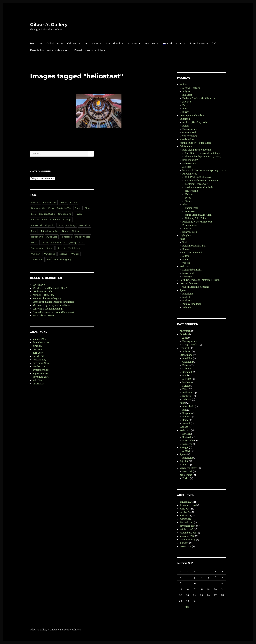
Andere (150, 44)
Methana (187, 382)
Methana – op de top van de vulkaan (51, 305)
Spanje (132, 44)
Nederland (113, 44)
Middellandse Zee (49, 231)
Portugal (184, 448)
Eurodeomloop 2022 (203, 44)
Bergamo (187, 413)
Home (34, 44)
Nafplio (189, 194)
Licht (60, 225)
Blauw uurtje (38, 208)
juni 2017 (37, 346)
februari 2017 (40, 360)
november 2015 (41, 377)
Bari (184, 242)
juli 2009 (37, 380)
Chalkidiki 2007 (190, 160)
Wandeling (49, 254)
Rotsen (44, 242)
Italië (95, 44)
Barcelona (188, 294)
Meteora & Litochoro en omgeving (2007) (204, 170)
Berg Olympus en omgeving (197, 150)
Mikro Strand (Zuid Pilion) (199, 215)
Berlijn (186, 126)
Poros (188, 198)
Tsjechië (184, 461)
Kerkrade (55, 220)
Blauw (73, 202)
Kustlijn (67, 220)
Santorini (56, 242)
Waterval (63, 254)
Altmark (36, 202)
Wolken (75, 254)
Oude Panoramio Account (196, 287)
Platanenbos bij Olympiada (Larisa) (203, 157)
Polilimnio (188, 393)
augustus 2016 (40, 373)
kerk (45, 220)
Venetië (186, 263)
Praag (185, 109)
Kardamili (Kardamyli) (197, 184)
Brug (51, 208)
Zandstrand (37, 260)
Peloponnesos (83, 237)
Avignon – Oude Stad (44, 295)
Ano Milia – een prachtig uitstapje (203, 153)
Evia (33, 214)
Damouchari (191, 208)
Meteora (187, 167)
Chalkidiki (188, 362)
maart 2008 (39, 384)
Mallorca (187, 301)
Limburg (71, 225)
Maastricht (84, 225)
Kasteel (35, 220)
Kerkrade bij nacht (192, 270)
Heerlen (187, 434)
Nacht (65, 231)
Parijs (185, 105)
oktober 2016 (40, 367)
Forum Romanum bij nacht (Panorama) (53, 312)
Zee (49, 260)
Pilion (185, 205)
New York (187, 472)
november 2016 (41, 363)
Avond (63, 202)
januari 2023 (39, 339)
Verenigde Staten (188, 468)
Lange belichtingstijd (43, 225)
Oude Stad (52, 237)
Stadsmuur (37, 248)
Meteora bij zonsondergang (47, 298)
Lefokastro (191, 211)
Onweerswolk (189, 133)
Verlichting (74, 248)
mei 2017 (37, 349)
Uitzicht (61, 248)
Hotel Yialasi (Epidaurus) (198, 177)
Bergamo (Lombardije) (194, 246)
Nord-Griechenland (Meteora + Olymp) (200, 280)
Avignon (187, 91)
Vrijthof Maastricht (43, 292)
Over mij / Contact (189, 283)
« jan (187, 607)
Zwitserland (186, 475)
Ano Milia (187, 358)
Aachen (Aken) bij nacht (195, 122)
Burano (186, 249)
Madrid (186, 297)
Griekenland (75, 44)
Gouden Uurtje (47, 214)
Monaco (187, 102)
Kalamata (187, 369)
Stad (82, 242)
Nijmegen (187, 277)
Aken (185, 338)
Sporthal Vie (39, 285)
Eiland (78, 208)
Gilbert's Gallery (49, 24)
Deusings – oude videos (90, 50)
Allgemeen (185, 331)
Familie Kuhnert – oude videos (50, 50)
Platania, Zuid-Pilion (196, 218)
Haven (78, 214)
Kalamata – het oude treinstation (202, 181)
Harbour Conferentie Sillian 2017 (199, 98)
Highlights (185, 235)
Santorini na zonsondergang (48, 309)
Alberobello (188, 406)
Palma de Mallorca (192, 304)
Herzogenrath (190, 129)
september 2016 (41, 370)
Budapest (187, 95)
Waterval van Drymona (44, 316)
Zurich (186, 112)
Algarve (186, 451)
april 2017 (38, 353)
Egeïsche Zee (64, 208)
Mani (34, 231)
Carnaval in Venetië (192, 253)
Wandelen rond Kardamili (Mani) (50, 288)
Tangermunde (190, 136)
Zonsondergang (62, 260)
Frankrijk (184, 348)
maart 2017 (38, 356)
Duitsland (53, 44)
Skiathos (187, 400)
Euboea (186, 365)
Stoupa (189, 201)
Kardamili (187, 372)
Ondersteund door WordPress (65, 630)
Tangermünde (190, 345)
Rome (185, 259)
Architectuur (50, 202)
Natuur (76, 231)
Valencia (187, 307)
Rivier (34, 242)
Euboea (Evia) (189, 163)
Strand (50, 248)
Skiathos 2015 (190, 232)
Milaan (186, 256)
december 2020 (41, 343)
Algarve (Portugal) (192, 88)
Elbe (87, 208)
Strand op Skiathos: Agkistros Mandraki (53, 302)
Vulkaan (36, 254)
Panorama (66, 237)
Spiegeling (70, 242)
